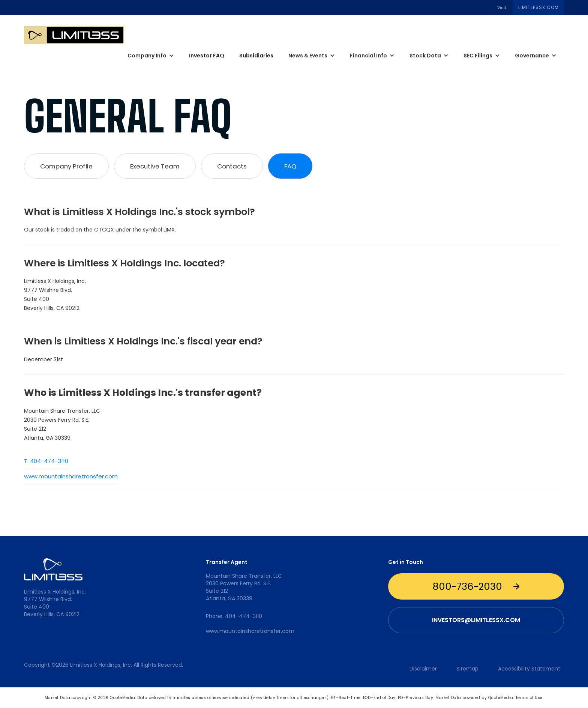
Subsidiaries (256, 56)
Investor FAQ (207, 56)
